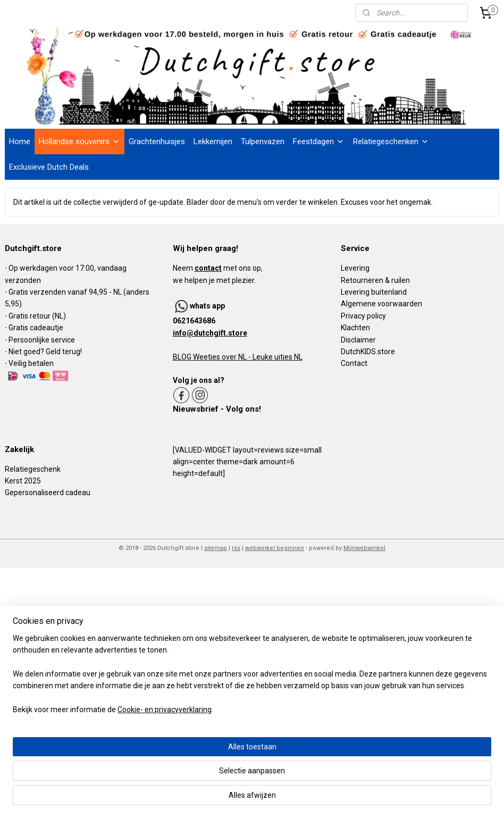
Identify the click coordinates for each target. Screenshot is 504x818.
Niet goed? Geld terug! (45, 352)
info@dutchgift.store (210, 333)
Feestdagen (319, 141)
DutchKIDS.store (368, 352)
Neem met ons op (217, 268)
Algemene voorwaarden (381, 304)
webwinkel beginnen (275, 548)
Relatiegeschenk (33, 469)
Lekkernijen (213, 141)
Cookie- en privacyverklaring (165, 799)
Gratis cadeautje (37, 328)
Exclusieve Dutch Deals (49, 167)
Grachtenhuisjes (157, 141)
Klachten (355, 328)
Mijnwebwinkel (364, 548)
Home (20, 141)
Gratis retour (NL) (37, 316)
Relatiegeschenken (391, 141)
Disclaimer (358, 340)
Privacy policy (363, 316)
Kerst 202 (21, 481)
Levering (355, 268)
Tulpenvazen (263, 141)
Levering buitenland (374, 292)
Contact (354, 363)
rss (236, 548)
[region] (182, 764)
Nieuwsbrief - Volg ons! (217, 409)
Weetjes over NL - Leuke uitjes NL (247, 357)
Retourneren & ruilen (375, 280)
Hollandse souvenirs (79, 141)
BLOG (182, 357)
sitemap (216, 548)
